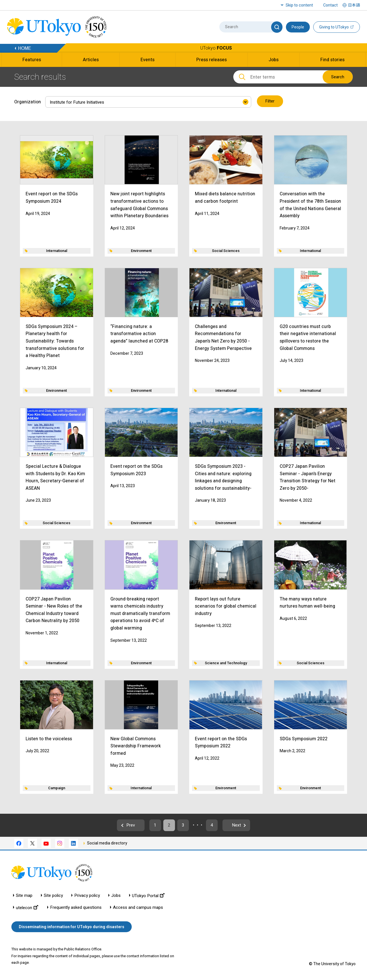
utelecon (27, 908)
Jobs (116, 896)
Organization (28, 101)
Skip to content (299, 5)
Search (338, 77)
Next (243, 825)
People (298, 27)
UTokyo (216, 48)
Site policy (53, 896)
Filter (270, 101)
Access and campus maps (138, 908)
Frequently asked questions (76, 908)
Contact (330, 5)
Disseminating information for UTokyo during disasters (72, 927)
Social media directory (107, 843)
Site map (24, 896)
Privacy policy (87, 896)
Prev (124, 825)
